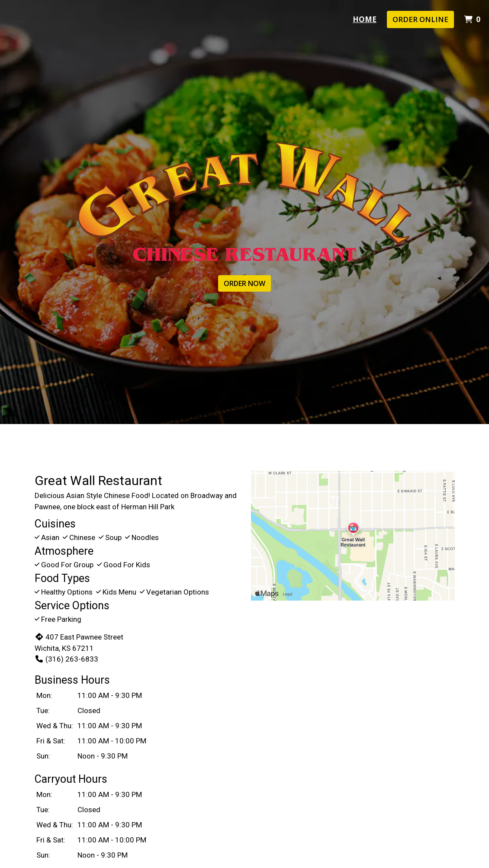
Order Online (420, 19)
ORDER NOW (244, 283)
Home (365, 19)
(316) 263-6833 (66, 659)
